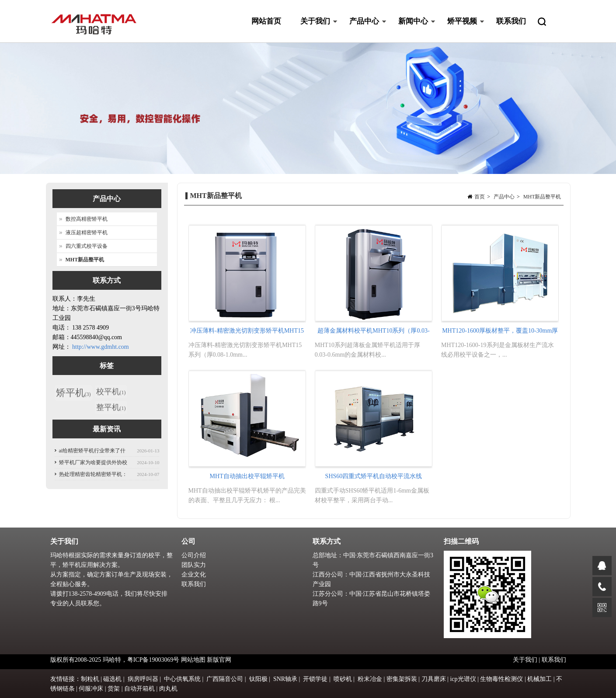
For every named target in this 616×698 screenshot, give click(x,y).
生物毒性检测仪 (501, 679)
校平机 (111, 392)
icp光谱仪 (463, 679)
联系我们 (511, 21)
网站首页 (266, 21)
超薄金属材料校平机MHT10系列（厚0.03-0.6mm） (373, 333)
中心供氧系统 (182, 679)
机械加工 (539, 679)
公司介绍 (194, 555)
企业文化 (194, 575)
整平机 (111, 407)
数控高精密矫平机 (87, 219)
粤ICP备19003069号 (153, 660)
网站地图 (193, 660)
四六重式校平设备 (87, 246)
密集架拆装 (402, 679)
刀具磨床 (434, 679)
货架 (114, 689)
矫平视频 (461, 30)
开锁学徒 (315, 679)
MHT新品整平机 (542, 197)
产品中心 (363, 30)
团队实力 (194, 565)
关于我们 (314, 30)
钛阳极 (258, 679)
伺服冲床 (91, 689)
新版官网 (219, 660)
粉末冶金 (370, 679)
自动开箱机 (139, 689)
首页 (480, 197)
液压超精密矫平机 (87, 233)
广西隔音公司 (225, 679)
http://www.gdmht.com (101, 347)
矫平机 (73, 393)
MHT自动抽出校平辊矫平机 (247, 476)
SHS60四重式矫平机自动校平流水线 (374, 476)
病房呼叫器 (143, 679)
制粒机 (90, 679)
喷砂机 (343, 679)
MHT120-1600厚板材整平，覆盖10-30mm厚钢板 (500, 333)
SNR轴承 (285, 679)
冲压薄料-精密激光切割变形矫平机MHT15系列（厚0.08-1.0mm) (247, 333)
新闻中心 (412, 30)
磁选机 (112, 679)
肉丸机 (168, 689)
